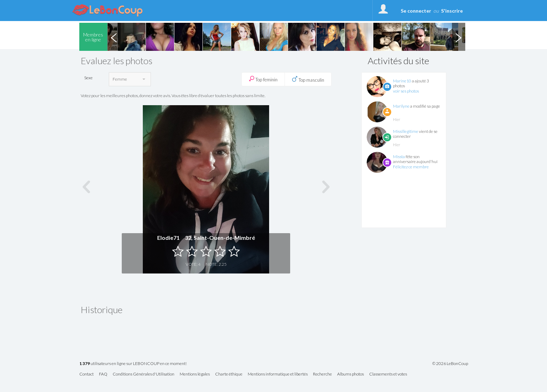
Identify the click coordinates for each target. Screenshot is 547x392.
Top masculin (308, 79)
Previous (114, 37)
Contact (86, 374)
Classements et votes (388, 374)
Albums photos (351, 374)
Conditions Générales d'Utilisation (144, 374)
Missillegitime (406, 131)
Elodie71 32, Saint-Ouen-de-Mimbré (206, 238)
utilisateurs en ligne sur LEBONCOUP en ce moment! (133, 364)
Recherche (322, 374)
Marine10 (402, 81)
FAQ (103, 374)
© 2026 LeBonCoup (450, 364)
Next (459, 37)
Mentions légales (195, 374)
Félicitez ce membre (411, 167)
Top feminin (263, 79)
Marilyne (401, 106)
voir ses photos (406, 91)
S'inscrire (452, 11)
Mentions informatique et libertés (278, 374)
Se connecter (416, 11)
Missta (399, 157)
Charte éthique (229, 374)
